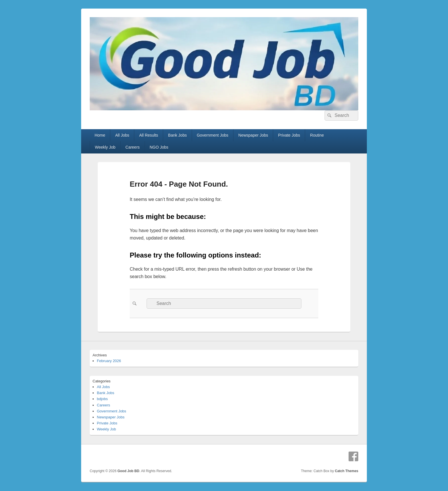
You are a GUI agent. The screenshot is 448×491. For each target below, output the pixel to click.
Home (100, 135)
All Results (149, 135)
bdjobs (102, 399)
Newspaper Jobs (253, 135)
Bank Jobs (177, 135)
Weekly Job (105, 147)
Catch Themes (347, 471)
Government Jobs (213, 135)
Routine (317, 135)
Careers (133, 147)
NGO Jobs (159, 147)
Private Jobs (289, 135)
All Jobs (122, 135)
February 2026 (109, 361)
